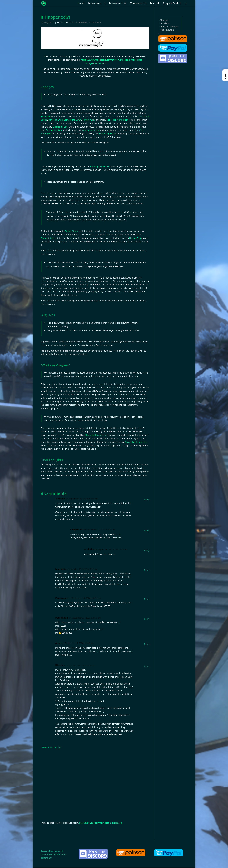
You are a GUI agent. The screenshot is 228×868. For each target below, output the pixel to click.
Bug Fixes (165, 23)
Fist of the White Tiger (117, 120)
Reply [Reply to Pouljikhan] (147, 619)
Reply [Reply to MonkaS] (147, 570)
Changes (164, 20)
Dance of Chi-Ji (56, 120)
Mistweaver (116, 3)
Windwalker (137, 3)
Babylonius (49, 22)
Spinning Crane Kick (100, 166)
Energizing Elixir (60, 127)
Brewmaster (95, 3)
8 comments (95, 22)
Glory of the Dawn (73, 120)
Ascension (46, 116)
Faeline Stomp (71, 231)
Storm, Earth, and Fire (96, 435)
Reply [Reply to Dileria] (147, 666)
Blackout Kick (47, 238)
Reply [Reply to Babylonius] (147, 531)
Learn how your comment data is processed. (101, 823)
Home (81, 3)
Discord (155, 3)
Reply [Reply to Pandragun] (147, 599)
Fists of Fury (135, 238)
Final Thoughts (167, 30)
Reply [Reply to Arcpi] (147, 644)
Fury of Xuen (89, 120)
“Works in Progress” (169, 27)
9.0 (73, 22)
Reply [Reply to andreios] (147, 500)
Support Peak (171, 3)
